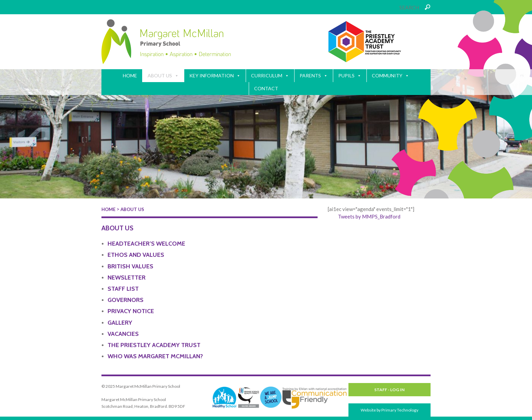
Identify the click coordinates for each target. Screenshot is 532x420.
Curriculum (270, 76)
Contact (266, 88)
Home (130, 75)
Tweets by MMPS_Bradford (369, 216)
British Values (130, 266)
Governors (126, 300)
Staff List (123, 289)
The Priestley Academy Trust (154, 345)
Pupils (350, 76)
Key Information (215, 76)
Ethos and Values (136, 255)
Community (391, 76)
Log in (397, 390)
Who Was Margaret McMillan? (155, 356)
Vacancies (123, 334)
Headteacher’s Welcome (146, 244)
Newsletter (127, 278)
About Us (163, 76)
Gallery (120, 323)
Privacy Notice (131, 311)
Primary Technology (400, 410)
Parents (314, 76)
